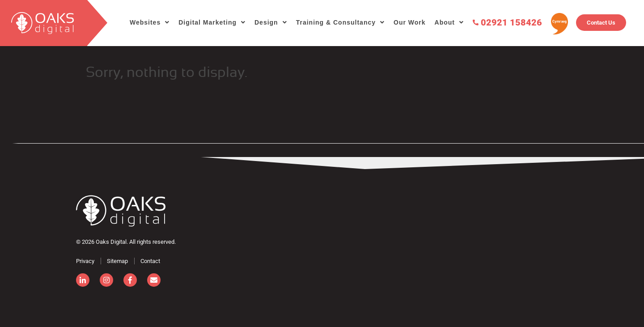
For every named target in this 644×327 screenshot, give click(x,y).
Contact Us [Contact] (601, 23)
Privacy (85, 261)
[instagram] (106, 280)
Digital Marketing (208, 22)
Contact (150, 261)
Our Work (410, 22)
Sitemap (117, 261)
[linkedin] (83, 280)
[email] (154, 280)
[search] (44, 23)
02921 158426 (507, 22)
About (445, 22)
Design (266, 22)
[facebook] (130, 280)
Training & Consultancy (336, 22)
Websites (145, 22)
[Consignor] (121, 211)
